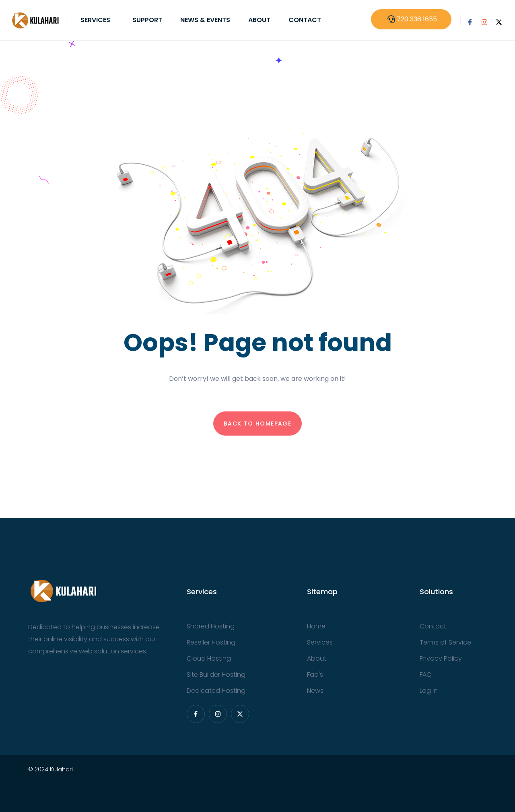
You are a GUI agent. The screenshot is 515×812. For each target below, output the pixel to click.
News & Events (205, 20)
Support (147, 20)
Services (95, 20)
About (259, 20)
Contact (305, 20)
